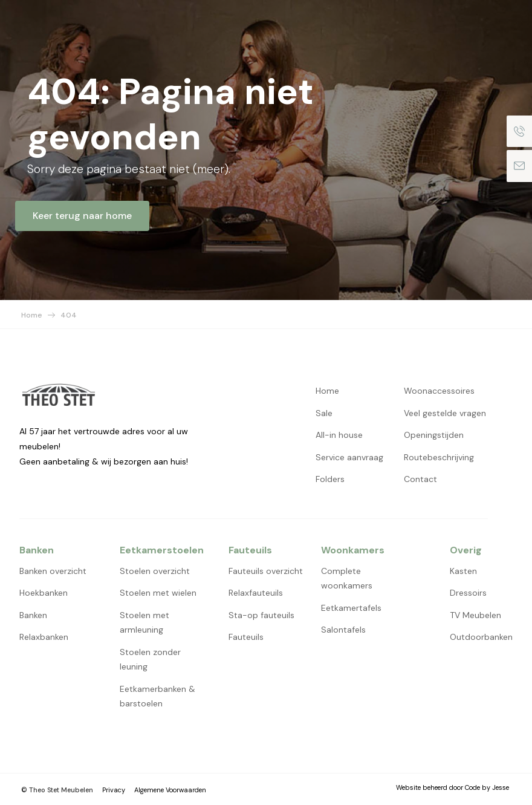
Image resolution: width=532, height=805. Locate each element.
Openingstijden (434, 435)
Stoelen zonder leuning (150, 660)
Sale (324, 413)
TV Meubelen (475, 615)
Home (32, 315)
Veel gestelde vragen (445, 413)
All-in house (339, 435)
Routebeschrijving (439, 457)
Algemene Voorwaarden (170, 790)
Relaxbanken (44, 637)
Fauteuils (246, 637)
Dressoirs (468, 593)
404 (69, 315)
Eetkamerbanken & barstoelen (157, 696)
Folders (330, 479)
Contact (420, 479)
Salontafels (343, 630)
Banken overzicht (53, 571)
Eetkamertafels (351, 608)
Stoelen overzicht (155, 571)
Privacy (114, 790)
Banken (33, 615)
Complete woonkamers (347, 578)
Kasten (463, 571)
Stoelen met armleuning (144, 623)
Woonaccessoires (439, 391)
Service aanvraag (349, 457)
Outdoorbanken (481, 637)
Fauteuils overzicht (266, 571)
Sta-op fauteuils (261, 615)
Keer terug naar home (82, 216)
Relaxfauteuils (256, 593)
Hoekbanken (44, 593)
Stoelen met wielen (158, 593)
